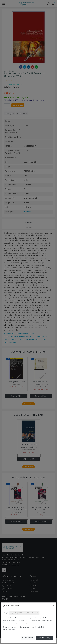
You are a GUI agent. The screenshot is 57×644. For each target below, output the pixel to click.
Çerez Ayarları (28, 638)
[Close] (54, 605)
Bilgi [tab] (6, 613)
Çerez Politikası (8, 623)
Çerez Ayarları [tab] (17, 613)
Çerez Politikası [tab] (32, 613)
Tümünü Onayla (44, 638)
